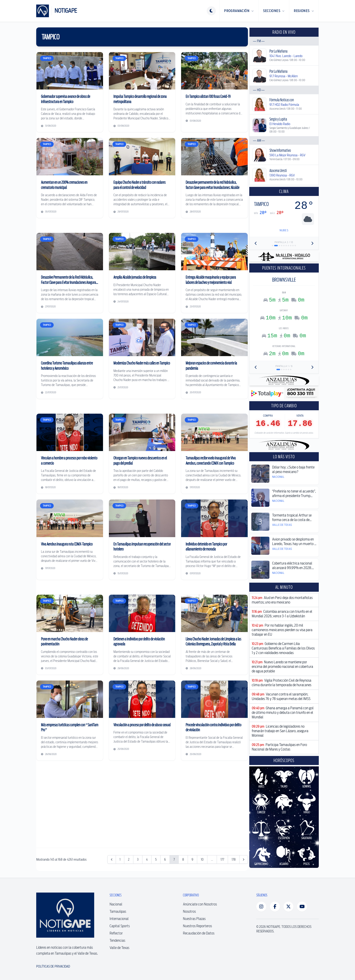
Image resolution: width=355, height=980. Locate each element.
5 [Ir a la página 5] (156, 859)
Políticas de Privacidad (53, 966)
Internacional (119, 919)
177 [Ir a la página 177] (222, 859)
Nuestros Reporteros (197, 926)
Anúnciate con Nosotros (200, 904)
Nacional (116, 904)
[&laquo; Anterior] (112, 859)
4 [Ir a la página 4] (147, 859)
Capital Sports (120, 926)
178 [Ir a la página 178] (234, 859)
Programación (239, 11)
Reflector (116, 933)
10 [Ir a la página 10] (202, 859)
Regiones (304, 11)
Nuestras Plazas (194, 919)
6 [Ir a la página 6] (165, 859)
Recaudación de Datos (199, 933)
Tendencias (117, 940)
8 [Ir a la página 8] (183, 859)
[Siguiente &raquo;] (244, 859)
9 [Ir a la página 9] (192, 859)
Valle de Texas (119, 948)
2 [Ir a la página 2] (129, 859)
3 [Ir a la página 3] (138, 859)
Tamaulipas (118, 911)
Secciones (274, 11)
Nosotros (189, 911)
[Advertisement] (142, 801)
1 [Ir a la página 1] (120, 859)
